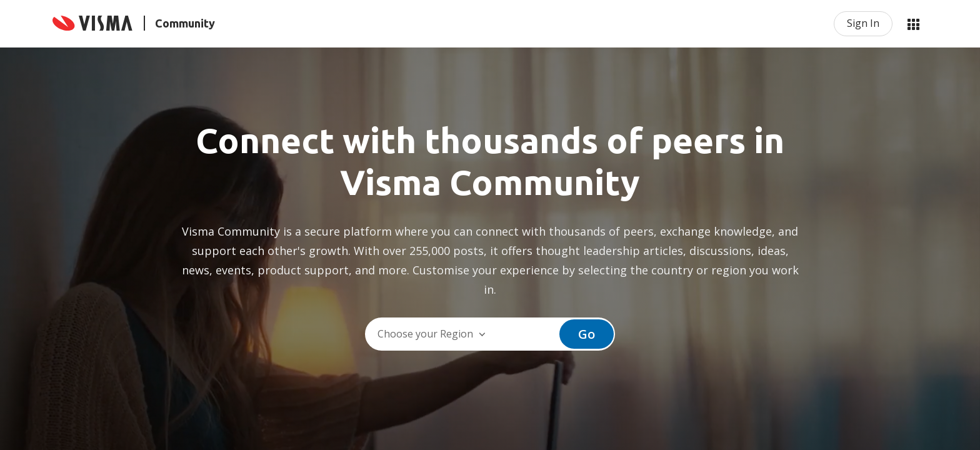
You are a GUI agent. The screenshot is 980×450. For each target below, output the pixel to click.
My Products (913, 24)
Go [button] (587, 334)
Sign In (863, 23)
